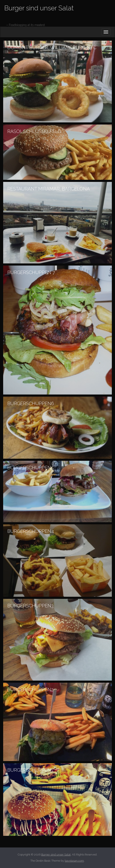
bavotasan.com (74, 861)
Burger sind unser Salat (39, 8)
